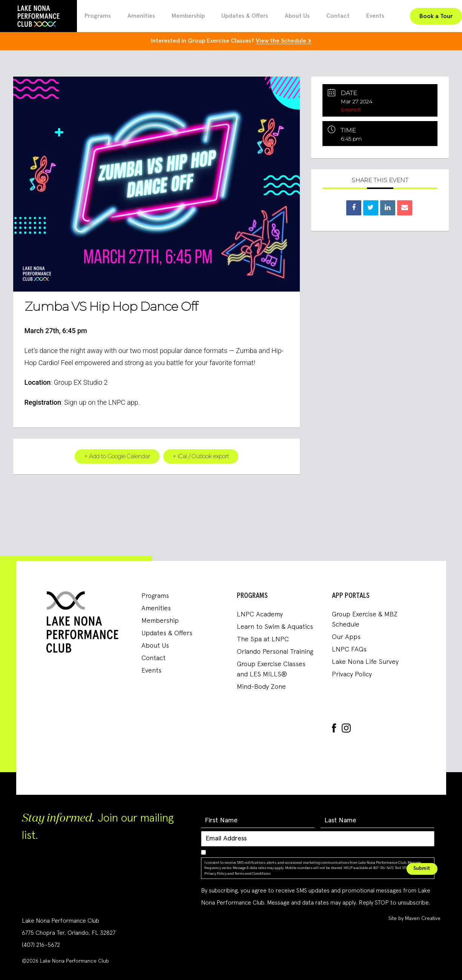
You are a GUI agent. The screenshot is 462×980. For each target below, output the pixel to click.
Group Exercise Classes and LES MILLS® (271, 669)
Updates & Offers (245, 16)
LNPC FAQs (349, 650)
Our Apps (346, 637)
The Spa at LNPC (263, 639)
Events (375, 16)
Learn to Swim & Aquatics (275, 627)
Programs (98, 16)
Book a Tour (436, 16)
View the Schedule (281, 41)
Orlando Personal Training (275, 652)
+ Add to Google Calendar (116, 456)
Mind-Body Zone (261, 687)
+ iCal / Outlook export (201, 456)
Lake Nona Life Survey (365, 662)
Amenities (141, 16)
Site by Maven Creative (414, 919)
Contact (338, 16)
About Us (297, 16)
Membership (188, 16)
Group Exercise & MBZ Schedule (365, 620)
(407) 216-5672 (41, 945)
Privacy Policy (352, 674)
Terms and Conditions (252, 873)
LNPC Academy (260, 614)
